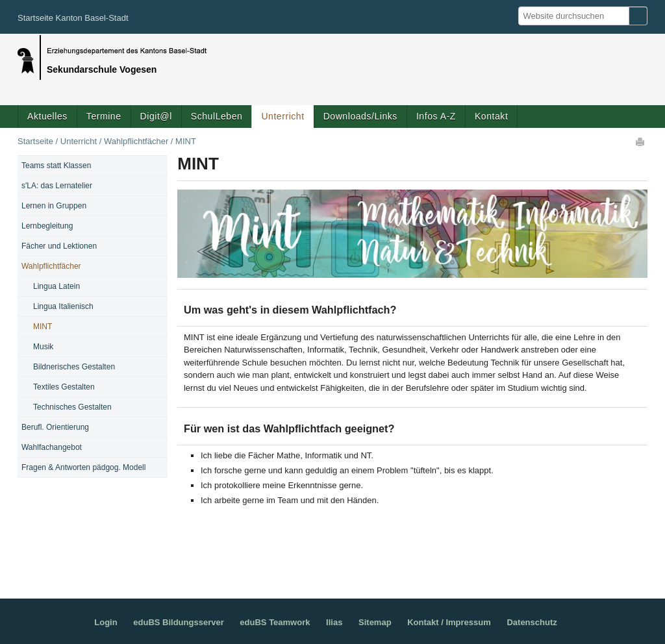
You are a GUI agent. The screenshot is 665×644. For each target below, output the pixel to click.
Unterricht (282, 116)
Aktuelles (47, 116)
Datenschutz (532, 622)
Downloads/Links (360, 116)
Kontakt (491, 116)
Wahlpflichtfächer (136, 141)
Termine (104, 116)
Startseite (35, 141)
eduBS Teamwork (275, 622)
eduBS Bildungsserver (178, 622)
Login (106, 622)
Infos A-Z (436, 116)
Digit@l (156, 116)
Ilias (334, 622)
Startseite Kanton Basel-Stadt (73, 18)
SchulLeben (217, 116)
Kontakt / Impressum (449, 622)
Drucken (641, 142)
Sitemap (375, 622)
